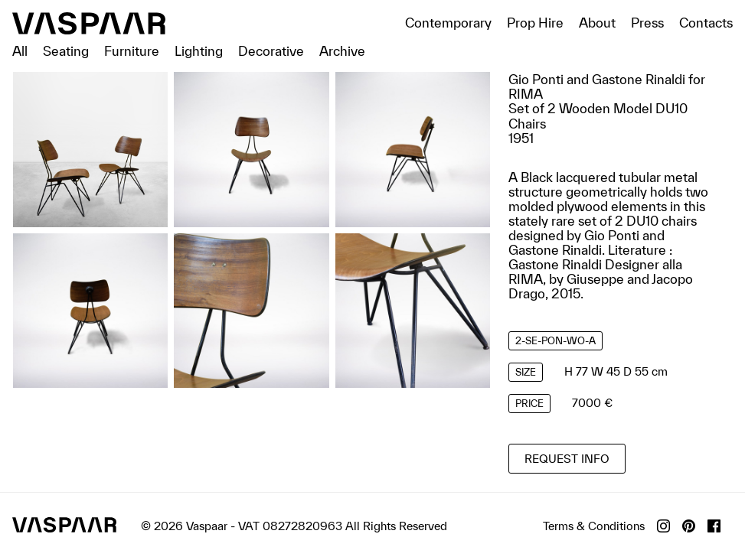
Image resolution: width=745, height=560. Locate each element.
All (20, 51)
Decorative (271, 51)
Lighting (199, 51)
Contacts (706, 23)
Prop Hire (535, 23)
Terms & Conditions (594, 526)
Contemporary (448, 23)
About (597, 23)
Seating (66, 51)
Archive (342, 51)
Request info (567, 459)
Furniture (132, 51)
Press (647, 23)
